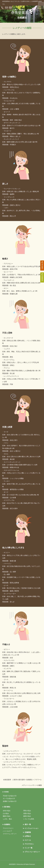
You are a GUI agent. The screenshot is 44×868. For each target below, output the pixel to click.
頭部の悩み (27, 813)
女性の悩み (7, 811)
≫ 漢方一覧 (27, 824)
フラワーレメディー (10, 834)
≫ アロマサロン (28, 844)
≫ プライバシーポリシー (31, 852)
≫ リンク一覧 (28, 848)
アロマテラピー (8, 828)
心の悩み (6, 813)
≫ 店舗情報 (27, 832)
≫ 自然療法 (6, 824)
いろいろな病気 (29, 819)
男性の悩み (27, 811)
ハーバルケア (7, 831)
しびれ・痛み (7, 819)
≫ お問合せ (27, 836)
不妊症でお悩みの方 (10, 796)
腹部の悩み (27, 816)
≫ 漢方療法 (6, 807)
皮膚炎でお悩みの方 (10, 801)
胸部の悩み (7, 816)
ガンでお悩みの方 (9, 798)
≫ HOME (6, 792)
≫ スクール (27, 840)
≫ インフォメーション (31, 828)
